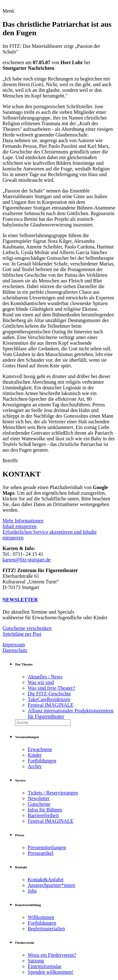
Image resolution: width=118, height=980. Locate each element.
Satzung (36, 961)
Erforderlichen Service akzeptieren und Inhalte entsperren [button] (50, 535)
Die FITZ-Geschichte (49, 694)
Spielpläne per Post (22, 634)
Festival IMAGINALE (51, 705)
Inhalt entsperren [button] (20, 526)
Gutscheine (39, 804)
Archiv (35, 766)
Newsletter (39, 798)
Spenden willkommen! (51, 972)
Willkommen (41, 917)
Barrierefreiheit (43, 815)
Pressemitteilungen (47, 847)
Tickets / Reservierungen (53, 793)
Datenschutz (15, 650)
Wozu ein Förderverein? (52, 955)
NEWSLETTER (20, 600)
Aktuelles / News (45, 677)
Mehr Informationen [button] (23, 521)
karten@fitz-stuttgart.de (27, 560)
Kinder (35, 755)
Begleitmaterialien (46, 929)
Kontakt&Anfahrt (46, 880)
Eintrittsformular (45, 966)
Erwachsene (40, 749)
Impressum (14, 645)
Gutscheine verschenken (27, 628)
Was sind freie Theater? (51, 688)
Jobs (32, 891)
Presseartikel (41, 853)
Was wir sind (41, 682)
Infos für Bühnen (45, 810)
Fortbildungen (42, 761)
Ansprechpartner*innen (51, 885)
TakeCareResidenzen (49, 699)
